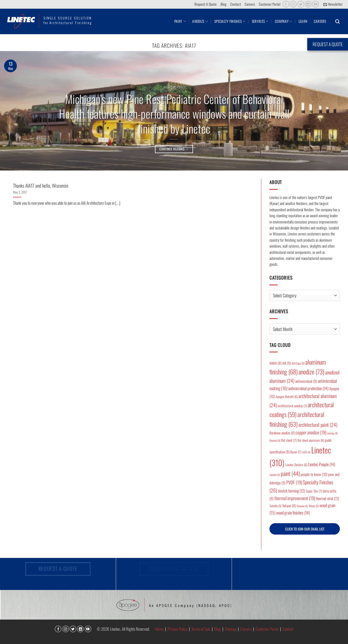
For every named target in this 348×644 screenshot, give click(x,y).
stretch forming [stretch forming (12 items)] (291, 491)
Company (283, 21)
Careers (250, 4)
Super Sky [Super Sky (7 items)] (314, 491)
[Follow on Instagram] (293, 4)
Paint (180, 21)
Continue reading (174, 149)
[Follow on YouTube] (316, 4)
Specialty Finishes (230, 21)
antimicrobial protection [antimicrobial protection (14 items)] (308, 388)
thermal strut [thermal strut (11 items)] (327, 498)
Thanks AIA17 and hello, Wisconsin (41, 186)
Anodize (200, 21)
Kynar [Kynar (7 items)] (296, 452)
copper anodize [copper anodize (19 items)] (311, 432)
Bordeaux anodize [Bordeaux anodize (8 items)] (282, 433)
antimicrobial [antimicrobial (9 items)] (306, 381)
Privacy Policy (177, 629)
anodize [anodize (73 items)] (311, 372)
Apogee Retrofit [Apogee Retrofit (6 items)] (287, 397)
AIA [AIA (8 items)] (287, 363)
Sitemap (231, 629)
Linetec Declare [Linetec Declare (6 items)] (296, 465)
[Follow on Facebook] (286, 4)
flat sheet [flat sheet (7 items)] (289, 440)
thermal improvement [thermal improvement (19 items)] (295, 498)
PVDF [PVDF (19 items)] (294, 482)
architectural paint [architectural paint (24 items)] (318, 425)
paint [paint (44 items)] (290, 473)
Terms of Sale (201, 629)
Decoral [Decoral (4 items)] (275, 440)
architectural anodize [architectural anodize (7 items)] (292, 406)
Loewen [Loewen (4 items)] (275, 475)
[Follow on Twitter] (301, 4)
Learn (303, 21)
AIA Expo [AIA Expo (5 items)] (298, 363)
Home (159, 629)
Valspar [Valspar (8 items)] (289, 506)
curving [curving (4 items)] (332, 433)
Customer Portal (270, 4)
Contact (236, 4)
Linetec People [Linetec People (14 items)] (322, 464)
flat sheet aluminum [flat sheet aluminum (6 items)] (311, 440)
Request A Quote (206, 4)
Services (260, 21)
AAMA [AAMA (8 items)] (275, 363)
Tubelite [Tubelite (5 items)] (275, 506)
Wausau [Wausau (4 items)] (302, 506)
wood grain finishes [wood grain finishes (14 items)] (293, 513)
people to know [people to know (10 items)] (314, 474)
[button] (333, 4)
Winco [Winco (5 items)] (314, 506)
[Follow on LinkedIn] (308, 4)
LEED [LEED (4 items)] (306, 452)
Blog (223, 4)
